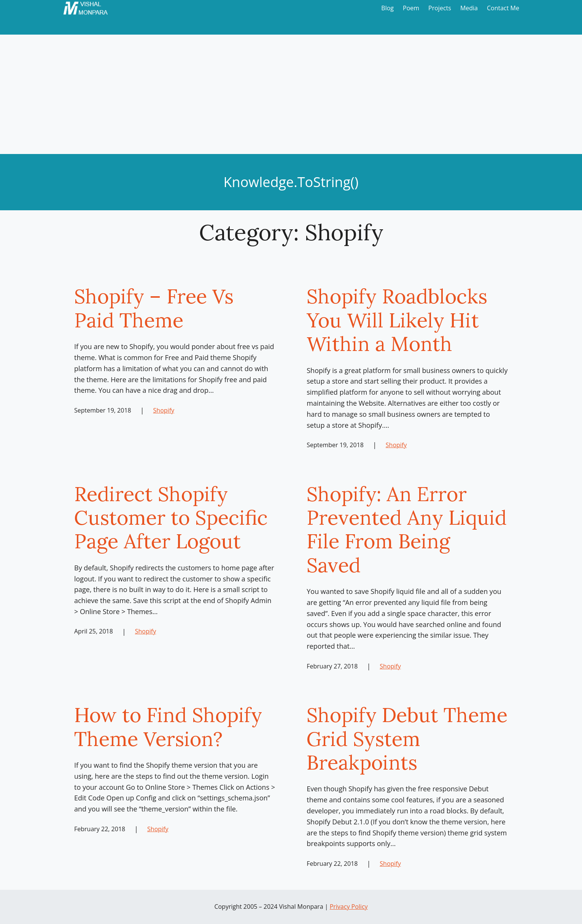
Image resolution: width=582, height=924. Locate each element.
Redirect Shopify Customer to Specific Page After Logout (171, 518)
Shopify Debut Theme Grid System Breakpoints (407, 739)
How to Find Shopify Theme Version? (168, 727)
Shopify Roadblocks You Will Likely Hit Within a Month (397, 320)
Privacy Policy (349, 907)
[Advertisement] (291, 97)
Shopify (164, 410)
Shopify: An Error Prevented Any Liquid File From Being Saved (407, 530)
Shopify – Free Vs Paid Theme (154, 308)
